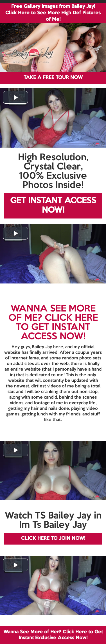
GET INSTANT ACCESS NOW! (53, 206)
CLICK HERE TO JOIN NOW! (53, 539)
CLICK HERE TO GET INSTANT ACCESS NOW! (57, 327)
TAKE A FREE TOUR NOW (53, 78)
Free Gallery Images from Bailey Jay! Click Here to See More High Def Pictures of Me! (53, 13)
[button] (15, 97)
